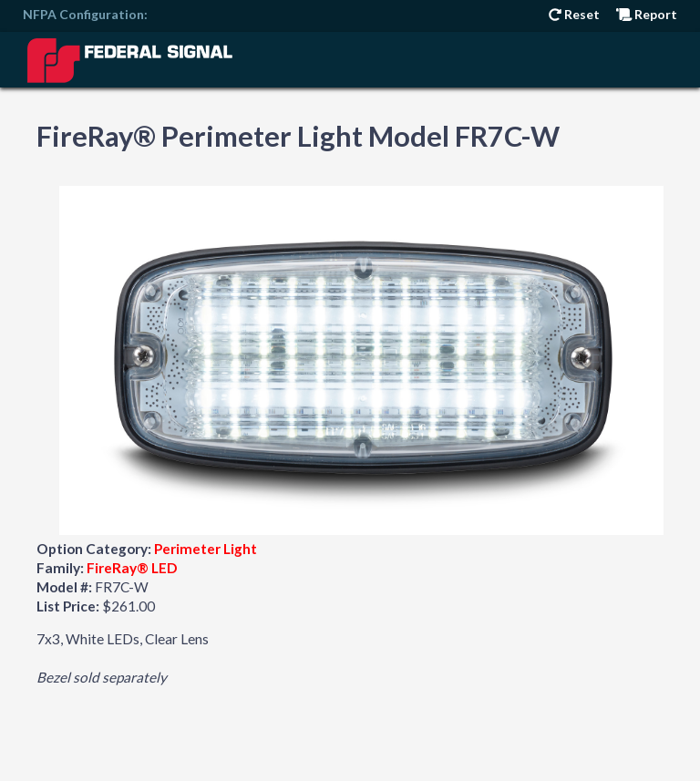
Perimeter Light (206, 549)
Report (647, 14)
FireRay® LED (132, 568)
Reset (574, 14)
